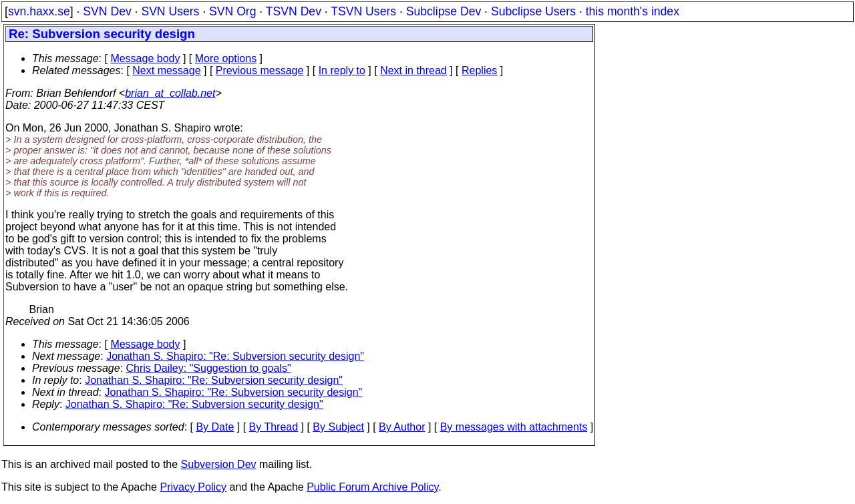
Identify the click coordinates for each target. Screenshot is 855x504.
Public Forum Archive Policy (372, 487)
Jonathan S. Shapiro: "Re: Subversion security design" (235, 356)
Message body (145, 58)
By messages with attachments (514, 427)
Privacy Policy (193, 487)
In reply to (342, 70)
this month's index (633, 11)
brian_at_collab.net (170, 93)
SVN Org (232, 11)
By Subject (338, 427)
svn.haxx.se (39, 11)
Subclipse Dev (444, 11)
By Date (215, 427)
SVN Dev (107, 11)
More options (226, 58)
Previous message (260, 70)
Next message (166, 70)
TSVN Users (363, 11)
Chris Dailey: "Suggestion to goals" (209, 368)
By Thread (274, 427)
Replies (479, 70)
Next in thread (413, 70)
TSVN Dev (294, 11)
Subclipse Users (533, 11)
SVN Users (170, 11)
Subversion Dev (219, 464)
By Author (402, 427)
